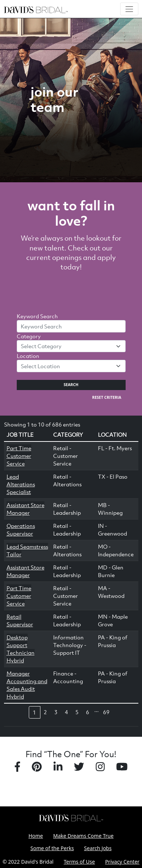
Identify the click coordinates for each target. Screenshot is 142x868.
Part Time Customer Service (19, 456)
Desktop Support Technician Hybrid (21, 649)
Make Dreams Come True (83, 836)
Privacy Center (122, 862)
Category (29, 336)
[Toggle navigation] (129, 9)
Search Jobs (98, 848)
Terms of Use (79, 862)
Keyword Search (37, 316)
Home (36, 836)
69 (106, 712)
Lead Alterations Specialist (21, 484)
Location (28, 356)
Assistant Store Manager (25, 509)
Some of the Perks (52, 848)
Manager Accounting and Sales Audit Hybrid (27, 685)
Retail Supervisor (20, 620)
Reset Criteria (107, 397)
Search (71, 385)
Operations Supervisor (21, 530)
